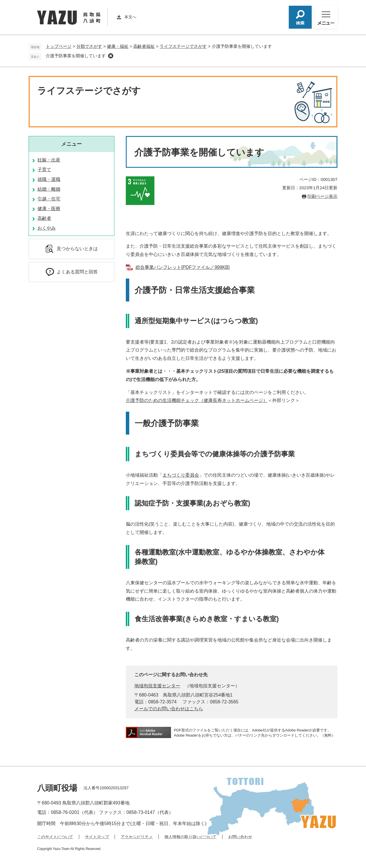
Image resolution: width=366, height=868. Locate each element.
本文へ (130, 17)
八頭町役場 (57, 788)
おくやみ (47, 228)
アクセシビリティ (137, 837)
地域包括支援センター (157, 686)
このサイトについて (55, 837)
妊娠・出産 (49, 160)
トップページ (59, 46)
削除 (111, 56)
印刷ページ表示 (322, 196)
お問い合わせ (240, 837)
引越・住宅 (49, 199)
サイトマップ (97, 837)
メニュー (71, 144)
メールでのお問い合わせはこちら (169, 709)
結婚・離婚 (49, 189)
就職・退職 (49, 179)
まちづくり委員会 (181, 475)
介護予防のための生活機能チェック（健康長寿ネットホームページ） (197, 400)
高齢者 (44, 218)
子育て (44, 170)
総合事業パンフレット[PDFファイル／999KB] (183, 267)
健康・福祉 (118, 46)
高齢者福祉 (144, 46)
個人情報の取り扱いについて (190, 837)
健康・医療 (49, 209)
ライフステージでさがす (183, 46)
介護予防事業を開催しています (76, 56)
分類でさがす (89, 46)
